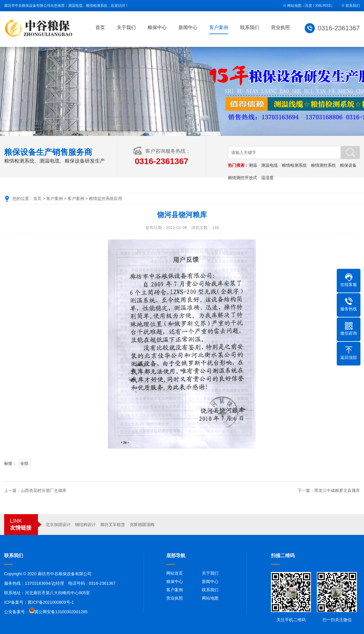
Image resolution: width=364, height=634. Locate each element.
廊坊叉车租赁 (113, 525)
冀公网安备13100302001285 (61, 612)
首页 (101, 27)
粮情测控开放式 (242, 178)
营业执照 (281, 27)
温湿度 (267, 178)
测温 (253, 165)
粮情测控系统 (323, 165)
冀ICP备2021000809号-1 (51, 602)
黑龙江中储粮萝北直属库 (337, 490)
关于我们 (127, 27)
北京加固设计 (58, 525)
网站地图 (210, 598)
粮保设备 (348, 165)
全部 (24, 463)
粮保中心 (158, 27)
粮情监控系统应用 (106, 198)
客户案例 (219, 27)
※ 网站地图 (292, 6)
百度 (309, 6)
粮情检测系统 (294, 165)
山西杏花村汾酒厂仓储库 (44, 490)
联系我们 (353, 6)
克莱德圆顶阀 (142, 525)
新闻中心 (189, 27)
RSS (327, 6)
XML (319, 6)
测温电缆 (269, 165)
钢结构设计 (85, 525)
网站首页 (175, 573)
